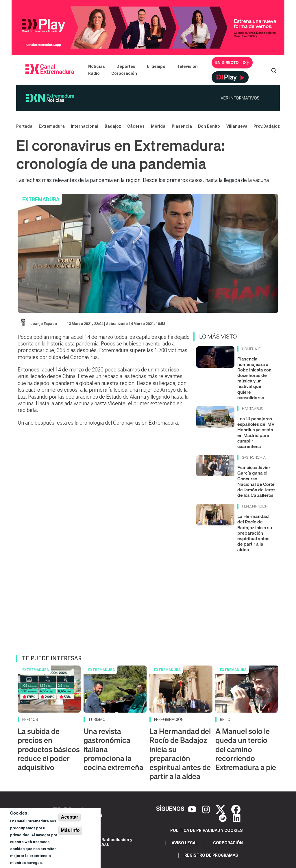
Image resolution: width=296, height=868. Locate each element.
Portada (24, 126)
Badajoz (113, 126)
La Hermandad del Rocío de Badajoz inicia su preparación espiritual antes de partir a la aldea (255, 533)
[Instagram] (207, 809)
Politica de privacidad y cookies (207, 830)
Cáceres (136, 126)
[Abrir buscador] (274, 70)
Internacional (85, 126)
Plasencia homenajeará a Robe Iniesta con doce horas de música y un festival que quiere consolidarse (254, 378)
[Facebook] (236, 809)
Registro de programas (211, 855)
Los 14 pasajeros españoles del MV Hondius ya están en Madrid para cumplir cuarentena (256, 432)
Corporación (124, 73)
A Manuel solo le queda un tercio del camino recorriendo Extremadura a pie (246, 749)
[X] (221, 809)
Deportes (126, 66)
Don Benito (209, 126)
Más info (70, 830)
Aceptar (70, 817)
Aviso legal (185, 843)
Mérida (158, 126)
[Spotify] (223, 817)
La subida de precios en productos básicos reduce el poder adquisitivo (49, 749)
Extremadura (52, 126)
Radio (94, 73)
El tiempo (156, 66)
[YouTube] (193, 809)
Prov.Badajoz (267, 126)
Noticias (97, 66)
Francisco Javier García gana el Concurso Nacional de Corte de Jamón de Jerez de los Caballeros (256, 481)
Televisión (187, 66)
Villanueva (237, 126)
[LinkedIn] (237, 817)
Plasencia (182, 126)
